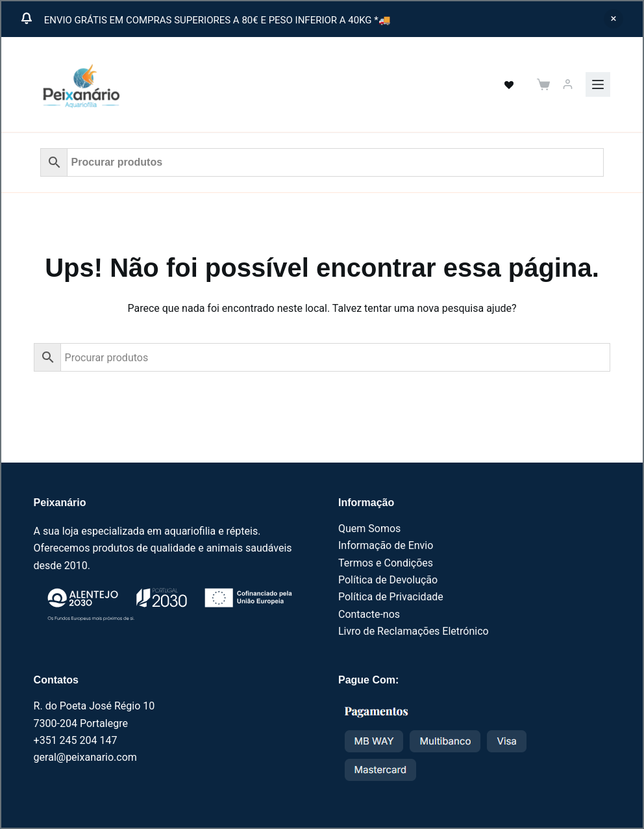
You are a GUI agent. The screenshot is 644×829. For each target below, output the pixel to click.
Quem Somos (369, 529)
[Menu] (598, 84)
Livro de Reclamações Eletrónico (414, 631)
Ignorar (613, 19)
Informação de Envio (386, 545)
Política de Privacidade (391, 597)
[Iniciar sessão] (568, 84)
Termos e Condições (386, 563)
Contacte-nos (369, 614)
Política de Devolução (388, 580)
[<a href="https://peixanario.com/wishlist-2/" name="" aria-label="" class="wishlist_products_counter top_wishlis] (502, 84)
